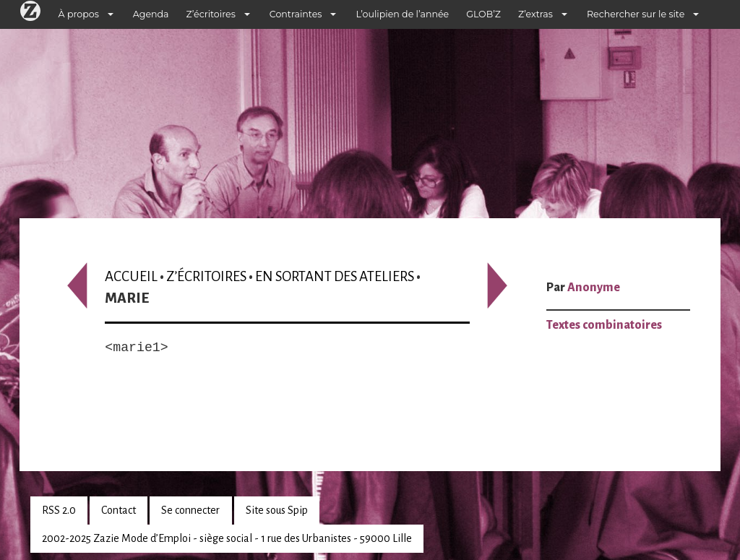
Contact (119, 510)
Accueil (131, 276)
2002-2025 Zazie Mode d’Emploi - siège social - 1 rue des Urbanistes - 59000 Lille (227, 538)
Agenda (151, 14)
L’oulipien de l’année (402, 14)
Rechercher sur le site (636, 14)
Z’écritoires (211, 14)
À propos (79, 14)
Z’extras (535, 14)
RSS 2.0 (59, 510)
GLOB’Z (483, 14)
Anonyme (594, 288)
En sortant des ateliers (335, 276)
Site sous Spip (277, 510)
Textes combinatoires (604, 325)
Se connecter (190, 510)
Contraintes (296, 14)
